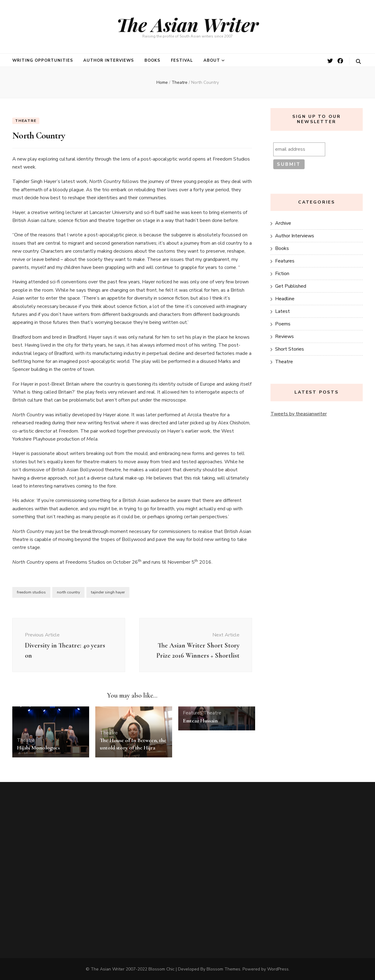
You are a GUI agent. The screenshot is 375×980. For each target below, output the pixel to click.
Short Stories (290, 349)
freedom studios (31, 592)
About (212, 60)
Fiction (282, 274)
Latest (282, 311)
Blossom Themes (223, 969)
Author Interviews (109, 60)
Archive (283, 223)
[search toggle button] (358, 62)
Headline (285, 299)
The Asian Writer (187, 24)
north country (68, 592)
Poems (283, 324)
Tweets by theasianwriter (299, 414)
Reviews (284, 336)
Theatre (26, 121)
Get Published (291, 286)
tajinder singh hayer (108, 592)
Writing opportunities (43, 60)
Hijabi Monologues (38, 748)
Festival (182, 60)
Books (152, 60)
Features (193, 713)
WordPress (278, 969)
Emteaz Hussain (200, 721)
